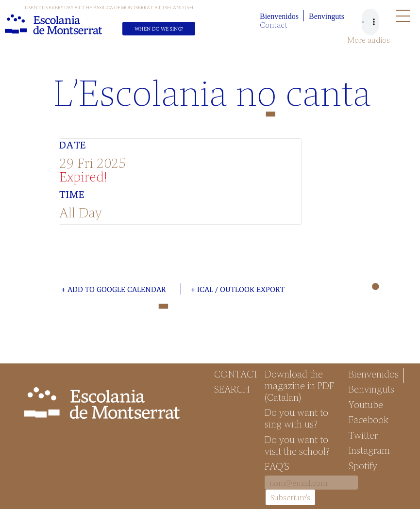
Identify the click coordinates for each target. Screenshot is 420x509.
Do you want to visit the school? (297, 445)
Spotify (363, 465)
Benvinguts (327, 16)
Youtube (366, 404)
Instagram (369, 450)
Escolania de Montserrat (53, 24)
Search (232, 389)
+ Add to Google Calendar (114, 289)
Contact (274, 25)
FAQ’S (277, 466)
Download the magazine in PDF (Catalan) (299, 385)
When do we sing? (159, 29)
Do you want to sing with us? (296, 418)
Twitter (363, 435)
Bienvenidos (279, 16)
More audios (369, 40)
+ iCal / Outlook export (238, 289)
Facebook (369, 419)
